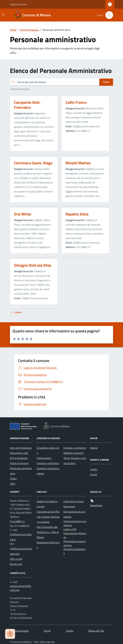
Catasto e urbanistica (48, 463)
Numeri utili (16, 564)
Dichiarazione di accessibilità (74, 514)
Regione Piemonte (18, 4)
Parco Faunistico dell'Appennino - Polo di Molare (48, 532)
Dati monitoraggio (19, 631)
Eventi (94, 474)
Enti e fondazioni (19, 458)
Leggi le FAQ (70, 529)
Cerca (106, 82)
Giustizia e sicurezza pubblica (48, 471)
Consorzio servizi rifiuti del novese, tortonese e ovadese (48, 517)
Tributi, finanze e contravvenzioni (75, 461)
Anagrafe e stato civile (48, 450)
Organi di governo (19, 463)
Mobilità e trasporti (73, 453)
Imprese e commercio (75, 448)
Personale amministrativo (21, 471)
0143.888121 (17, 521)
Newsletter (96, 505)
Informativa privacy (74, 501)
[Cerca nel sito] (108, 15)
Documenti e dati (19, 453)
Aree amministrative (21, 448)
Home (13, 30)
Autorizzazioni (44, 458)
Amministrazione (29, 30)
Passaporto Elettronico (48, 545)
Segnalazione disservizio (75, 535)
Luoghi (94, 469)
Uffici (13, 484)
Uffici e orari (16, 559)
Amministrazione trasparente (75, 523)
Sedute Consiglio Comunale (47, 504)
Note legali (69, 506)
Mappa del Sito (96, 631)
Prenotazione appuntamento (75, 543)
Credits (70, 631)
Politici (13, 479)
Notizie (94, 448)
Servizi (47, 631)
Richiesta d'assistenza (74, 551)
